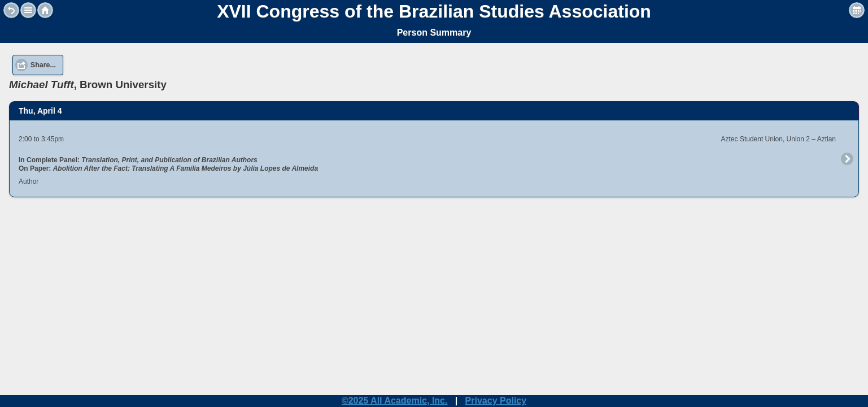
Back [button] (11, 10)
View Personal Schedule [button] (857, 10)
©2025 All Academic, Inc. (395, 400)
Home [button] (45, 10)
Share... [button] (43, 65)
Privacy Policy (496, 400)
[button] (28, 10)
